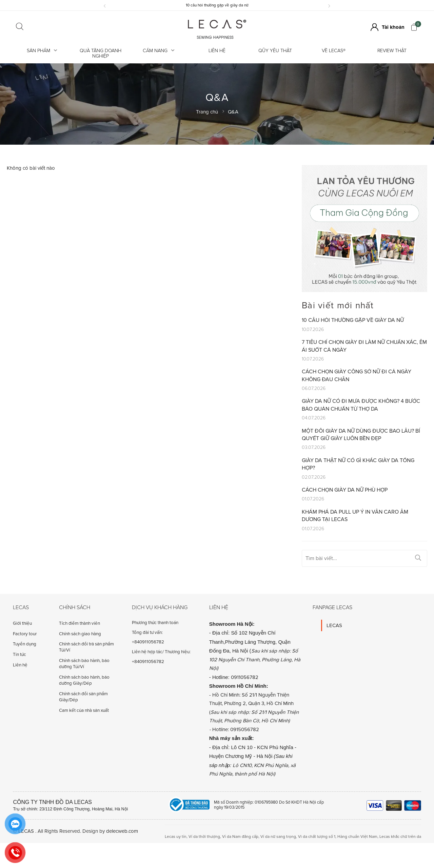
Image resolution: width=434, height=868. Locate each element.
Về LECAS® (334, 51)
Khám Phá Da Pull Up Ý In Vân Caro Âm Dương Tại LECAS (355, 516)
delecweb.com (122, 831)
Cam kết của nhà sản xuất (84, 710)
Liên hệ (217, 51)
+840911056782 (148, 642)
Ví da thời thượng (204, 837)
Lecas (21, 608)
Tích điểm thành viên (80, 623)
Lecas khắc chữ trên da (400, 837)
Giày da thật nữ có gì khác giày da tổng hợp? (358, 464)
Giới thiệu (22, 623)
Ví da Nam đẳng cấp (240, 837)
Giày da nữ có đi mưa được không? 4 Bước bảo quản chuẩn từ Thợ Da (361, 405)
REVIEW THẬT (392, 51)
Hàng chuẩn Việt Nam (357, 837)
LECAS (334, 625)
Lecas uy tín (176, 837)
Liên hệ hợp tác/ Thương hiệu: (161, 652)
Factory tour (25, 634)
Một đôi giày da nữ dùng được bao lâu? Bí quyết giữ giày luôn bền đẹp (361, 435)
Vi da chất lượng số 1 (317, 837)
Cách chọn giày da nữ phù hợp (345, 490)
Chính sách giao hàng (80, 634)
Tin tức (19, 655)
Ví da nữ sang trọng (278, 837)
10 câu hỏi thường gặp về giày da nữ (217, 5)
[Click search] (20, 27)
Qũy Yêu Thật (275, 51)
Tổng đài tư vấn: (147, 633)
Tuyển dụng (25, 644)
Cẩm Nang (159, 51)
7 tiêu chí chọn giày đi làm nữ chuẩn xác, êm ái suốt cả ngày (364, 346)
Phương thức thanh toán (155, 623)
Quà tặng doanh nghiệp (101, 53)
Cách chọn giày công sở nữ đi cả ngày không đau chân (357, 375)
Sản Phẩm (42, 51)
